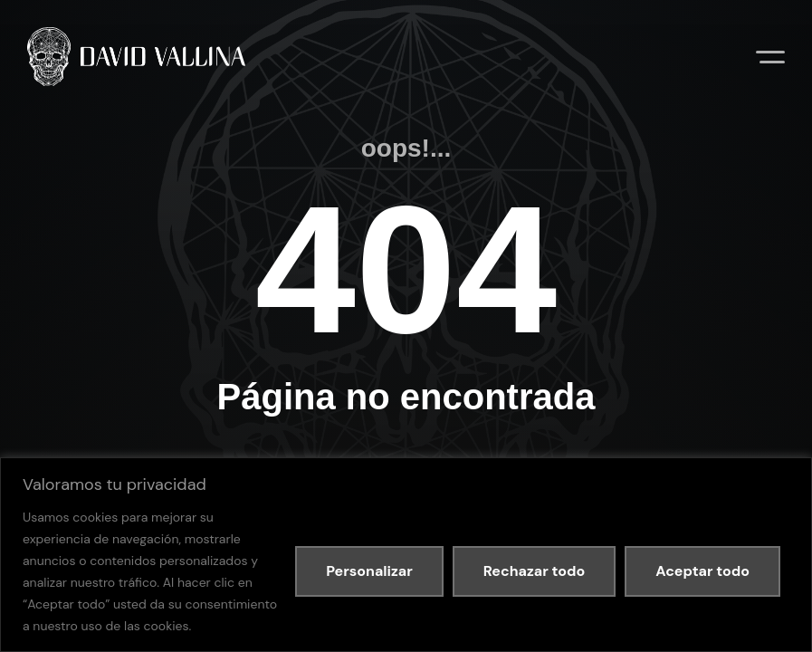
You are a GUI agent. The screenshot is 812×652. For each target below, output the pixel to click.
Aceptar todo (702, 571)
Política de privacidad (176, 437)
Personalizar (369, 571)
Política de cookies (275, 437)
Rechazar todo (534, 571)
